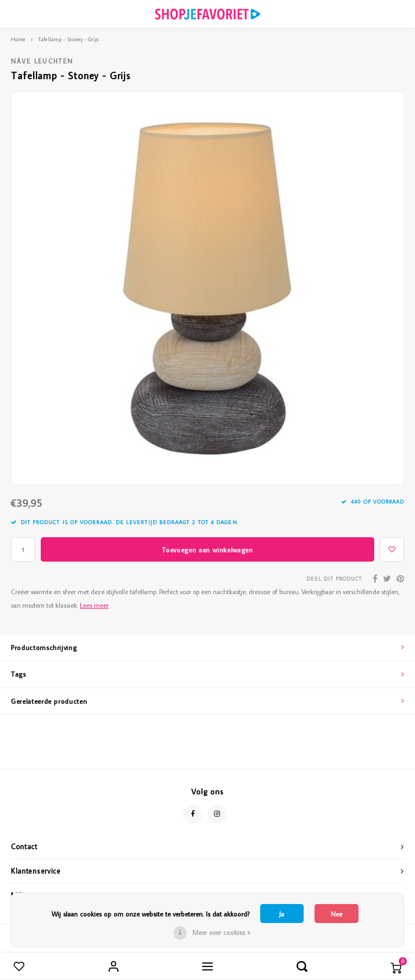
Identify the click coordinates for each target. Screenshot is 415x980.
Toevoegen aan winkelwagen (207, 550)
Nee (337, 914)
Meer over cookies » (221, 932)
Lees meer (94, 605)
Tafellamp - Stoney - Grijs (68, 39)
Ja (282, 914)
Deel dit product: (335, 579)
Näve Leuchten (42, 61)
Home (18, 39)
